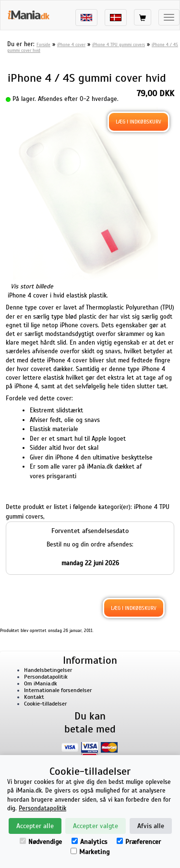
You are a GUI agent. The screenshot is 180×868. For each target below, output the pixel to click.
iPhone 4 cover (71, 45)
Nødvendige (41, 842)
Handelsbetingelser (48, 670)
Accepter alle (35, 826)
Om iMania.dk (41, 683)
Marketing (90, 852)
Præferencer (139, 842)
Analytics (89, 842)
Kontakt (34, 697)
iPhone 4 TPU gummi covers (119, 45)
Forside (43, 45)
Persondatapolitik (46, 677)
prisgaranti (61, 476)
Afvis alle (151, 826)
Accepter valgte (96, 826)
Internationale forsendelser (58, 690)
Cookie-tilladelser (45, 704)
